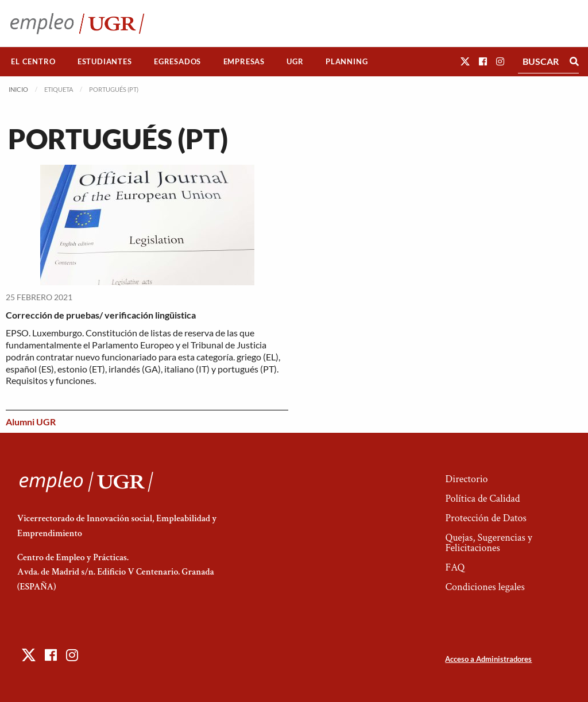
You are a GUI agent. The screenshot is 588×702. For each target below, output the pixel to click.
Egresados (177, 61)
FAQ (455, 567)
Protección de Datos (486, 518)
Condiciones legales (485, 587)
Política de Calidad (482, 499)
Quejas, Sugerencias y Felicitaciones (488, 543)
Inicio (18, 89)
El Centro (33, 61)
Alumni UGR (31, 422)
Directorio (466, 479)
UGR (295, 61)
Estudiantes (105, 61)
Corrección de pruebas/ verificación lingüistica (101, 315)
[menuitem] (33, 62)
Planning (347, 61)
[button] (465, 61)
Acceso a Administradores (488, 659)
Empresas (244, 61)
